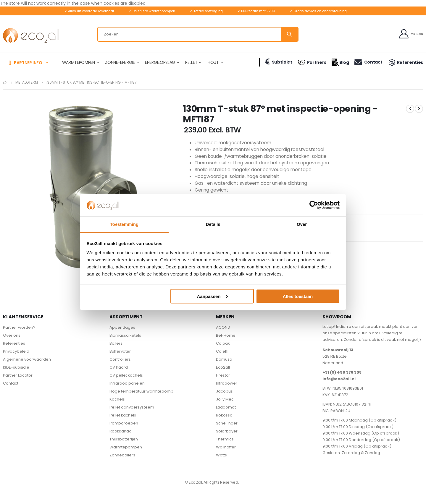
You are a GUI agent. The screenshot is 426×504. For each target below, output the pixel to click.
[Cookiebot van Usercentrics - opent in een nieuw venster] (314, 205)
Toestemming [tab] (124, 224)
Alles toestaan (298, 296)
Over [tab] (302, 224)
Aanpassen (212, 296)
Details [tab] (213, 224)
